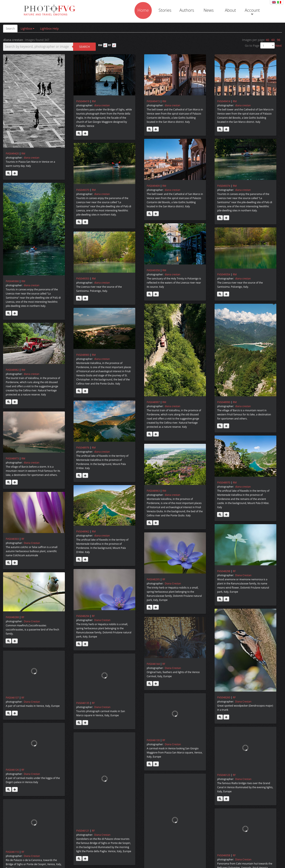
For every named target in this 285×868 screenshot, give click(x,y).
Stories (165, 10)
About (230, 10)
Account (252, 11)
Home (143, 10)
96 (279, 40)
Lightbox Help (49, 28)
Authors (187, 10)
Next (279, 46)
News (208, 10)
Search (10, 28)
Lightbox (27, 28)
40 (267, 40)
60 (273, 40)
